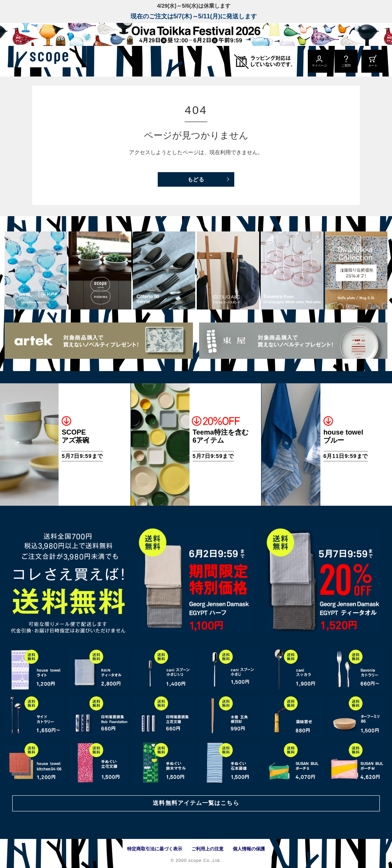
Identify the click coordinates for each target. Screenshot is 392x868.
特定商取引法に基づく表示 (155, 849)
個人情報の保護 (249, 849)
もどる (196, 179)
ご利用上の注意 (207, 849)
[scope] (64, 61)
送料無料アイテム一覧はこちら (196, 802)
